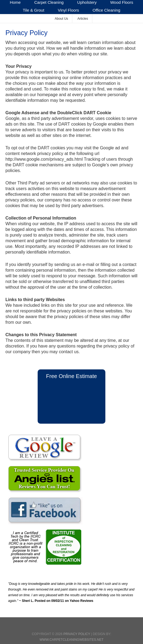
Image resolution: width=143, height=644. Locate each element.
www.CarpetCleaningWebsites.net (71, 640)
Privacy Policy (77, 634)
